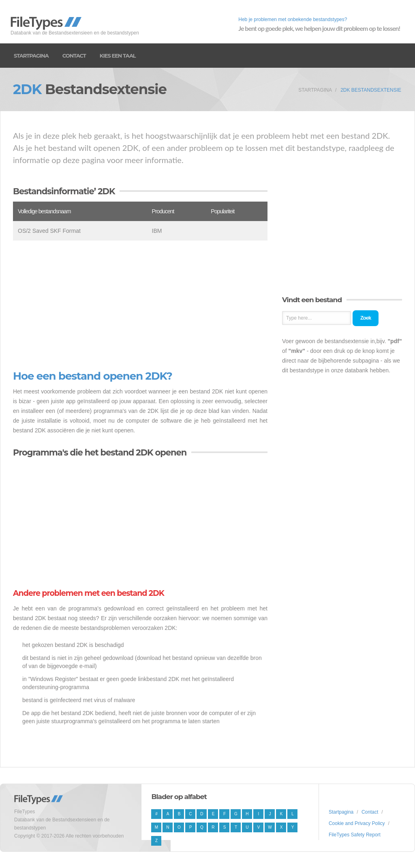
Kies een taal (118, 56)
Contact (74, 56)
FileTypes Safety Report (355, 835)
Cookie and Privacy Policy (357, 823)
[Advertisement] (140, 305)
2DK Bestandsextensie (371, 90)
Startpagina (31, 56)
